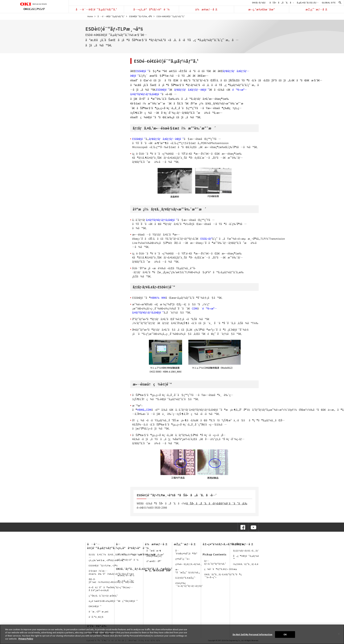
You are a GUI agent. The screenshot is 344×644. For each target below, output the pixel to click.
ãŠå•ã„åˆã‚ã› (282, 2)
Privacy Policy (26, 639)
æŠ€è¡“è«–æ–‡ (126, 575)
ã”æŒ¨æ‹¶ (154, 551)
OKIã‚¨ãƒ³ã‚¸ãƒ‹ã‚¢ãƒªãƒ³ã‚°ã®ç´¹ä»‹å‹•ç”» (223, 576)
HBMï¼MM (158, 298)
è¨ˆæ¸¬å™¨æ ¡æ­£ (99, 612)
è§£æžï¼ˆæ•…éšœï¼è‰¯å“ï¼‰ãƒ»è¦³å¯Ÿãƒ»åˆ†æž (112, 572)
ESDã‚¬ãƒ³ (206, 239)
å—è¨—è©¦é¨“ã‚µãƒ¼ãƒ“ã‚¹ (96, 9)
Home (90, 16)
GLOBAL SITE (329, 2)
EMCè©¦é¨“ (95, 606)
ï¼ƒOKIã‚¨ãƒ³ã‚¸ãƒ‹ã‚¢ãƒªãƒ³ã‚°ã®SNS (255, 564)
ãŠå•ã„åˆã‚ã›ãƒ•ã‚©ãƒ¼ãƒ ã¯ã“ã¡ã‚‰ (217, 503)
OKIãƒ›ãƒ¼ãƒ (259, 2)
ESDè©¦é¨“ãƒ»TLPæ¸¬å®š (141, 16)
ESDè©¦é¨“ (142, 71)
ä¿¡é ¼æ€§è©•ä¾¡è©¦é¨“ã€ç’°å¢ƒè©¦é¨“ (113, 601)
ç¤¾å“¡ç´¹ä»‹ (183, 559)
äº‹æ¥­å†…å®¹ (154, 561)
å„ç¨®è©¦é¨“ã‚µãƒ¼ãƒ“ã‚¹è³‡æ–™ (252, 557)
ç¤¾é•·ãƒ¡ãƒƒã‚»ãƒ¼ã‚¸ (189, 564)
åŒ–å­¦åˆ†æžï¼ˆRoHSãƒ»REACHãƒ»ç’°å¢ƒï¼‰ (111, 581)
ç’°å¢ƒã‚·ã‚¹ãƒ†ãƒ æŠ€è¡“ (103, 596)
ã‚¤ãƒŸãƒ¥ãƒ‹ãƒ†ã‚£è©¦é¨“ (162, 220)
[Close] (339, 634)
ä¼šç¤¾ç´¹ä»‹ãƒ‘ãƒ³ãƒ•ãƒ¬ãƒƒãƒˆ (189, 584)
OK (285, 634)
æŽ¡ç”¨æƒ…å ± (317, 9)
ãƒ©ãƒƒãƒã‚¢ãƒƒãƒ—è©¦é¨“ (192, 90)
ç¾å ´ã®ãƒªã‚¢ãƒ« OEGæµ (221, 569)
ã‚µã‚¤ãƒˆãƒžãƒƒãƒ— (308, 2)
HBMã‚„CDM (144, 410)
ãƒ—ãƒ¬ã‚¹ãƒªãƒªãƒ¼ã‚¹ (215, 562)
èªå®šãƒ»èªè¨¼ (128, 560)
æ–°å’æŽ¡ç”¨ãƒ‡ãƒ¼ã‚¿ (188, 571)
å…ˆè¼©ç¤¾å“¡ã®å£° (186, 552)
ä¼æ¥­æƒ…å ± (206, 9)
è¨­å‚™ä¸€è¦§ (96, 617)
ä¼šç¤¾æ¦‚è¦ (155, 556)
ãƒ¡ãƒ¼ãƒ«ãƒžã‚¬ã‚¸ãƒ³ (246, 551)
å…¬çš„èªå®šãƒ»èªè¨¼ (151, 9)
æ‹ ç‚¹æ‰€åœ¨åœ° (262, 9)
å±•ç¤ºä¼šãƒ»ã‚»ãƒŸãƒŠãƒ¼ (223, 544)
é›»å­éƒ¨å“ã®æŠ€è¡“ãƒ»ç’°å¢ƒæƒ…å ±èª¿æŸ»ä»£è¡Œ (111, 589)
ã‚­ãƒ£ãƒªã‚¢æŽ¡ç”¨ (186, 578)
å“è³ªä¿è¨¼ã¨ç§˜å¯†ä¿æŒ (137, 554)
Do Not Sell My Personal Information (253, 634)
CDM (195, 308)
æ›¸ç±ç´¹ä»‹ (126, 581)
